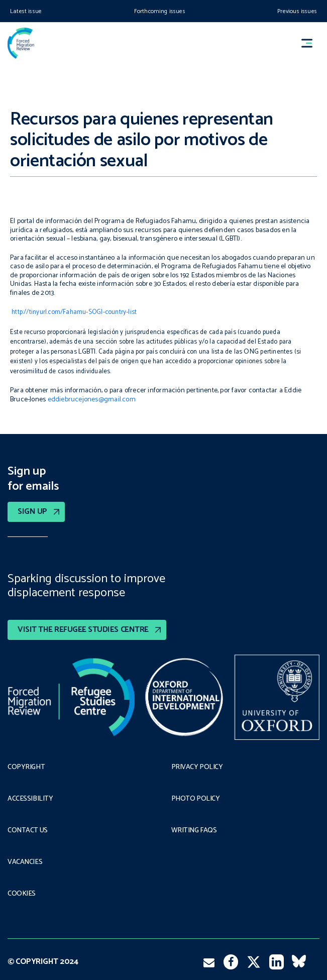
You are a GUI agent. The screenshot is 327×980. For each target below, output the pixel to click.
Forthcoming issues (160, 11)
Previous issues (297, 11)
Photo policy (196, 799)
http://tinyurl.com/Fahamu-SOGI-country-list (74, 312)
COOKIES (22, 894)
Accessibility (30, 799)
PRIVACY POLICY (197, 768)
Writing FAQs (194, 831)
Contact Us (28, 831)
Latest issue (26, 11)
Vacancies (25, 862)
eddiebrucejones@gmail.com (92, 400)
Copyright (26, 768)
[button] (311, 43)
